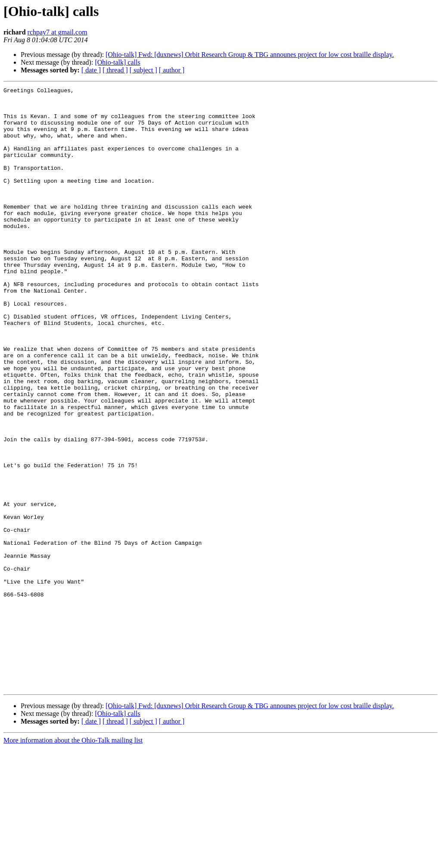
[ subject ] (143, 70)
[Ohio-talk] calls (117, 62)
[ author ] (172, 70)
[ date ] (91, 70)
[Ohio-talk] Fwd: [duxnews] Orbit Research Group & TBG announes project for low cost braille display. (250, 55)
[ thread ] (115, 70)
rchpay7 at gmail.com (57, 32)
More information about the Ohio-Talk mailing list (73, 860)
